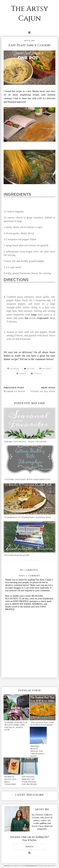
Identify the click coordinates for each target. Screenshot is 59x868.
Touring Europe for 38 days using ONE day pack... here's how (16, 726)
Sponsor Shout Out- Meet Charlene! (10, 781)
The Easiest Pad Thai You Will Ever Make (42, 724)
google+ (37, 374)
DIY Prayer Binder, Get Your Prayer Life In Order (29, 781)
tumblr (21, 374)
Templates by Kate (47, 866)
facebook (13, 369)
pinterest (45, 369)
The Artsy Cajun (29, 14)
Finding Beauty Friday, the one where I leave (37, 751)
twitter (29, 369)
